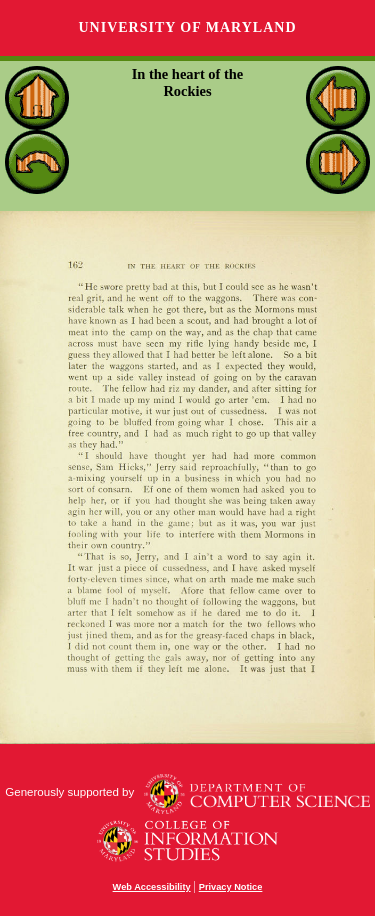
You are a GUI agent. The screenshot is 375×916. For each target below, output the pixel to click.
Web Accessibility (152, 887)
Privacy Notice (231, 887)
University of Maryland (187, 27)
